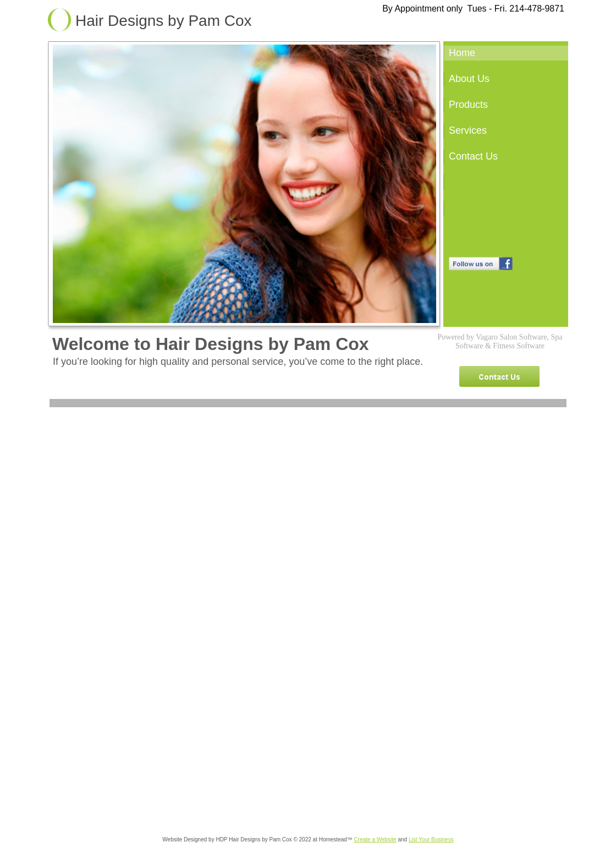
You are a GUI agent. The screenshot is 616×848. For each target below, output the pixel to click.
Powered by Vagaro (468, 337)
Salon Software (523, 337)
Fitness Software (519, 346)
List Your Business (431, 839)
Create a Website (375, 839)
